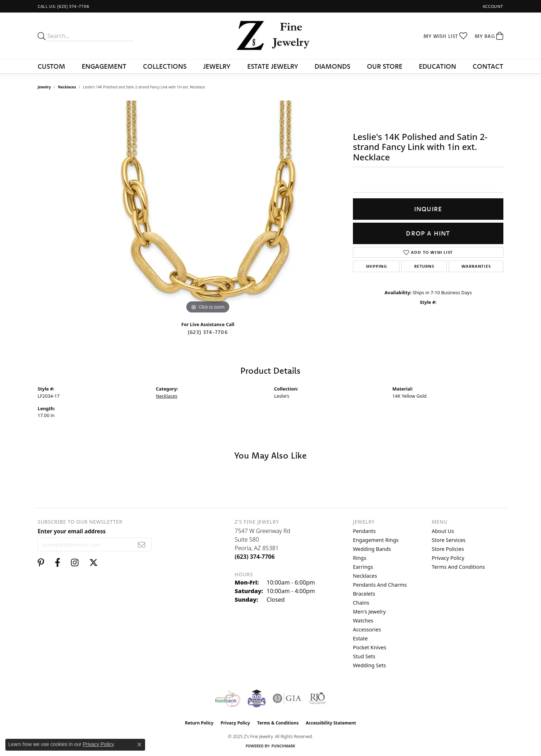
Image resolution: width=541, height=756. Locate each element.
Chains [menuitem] (361, 603)
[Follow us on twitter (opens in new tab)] (94, 563)
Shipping (376, 266)
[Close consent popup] (139, 745)
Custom (51, 66)
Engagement (104, 66)
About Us (443, 531)
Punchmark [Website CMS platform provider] (284, 746)
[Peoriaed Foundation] (257, 698)
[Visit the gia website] (287, 698)
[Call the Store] (255, 557)
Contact (488, 66)
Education (437, 66)
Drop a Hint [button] (428, 233)
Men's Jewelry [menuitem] (369, 612)
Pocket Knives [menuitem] (370, 647)
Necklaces (67, 87)
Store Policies (448, 549)
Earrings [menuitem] (363, 567)
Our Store (385, 66)
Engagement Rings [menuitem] (376, 540)
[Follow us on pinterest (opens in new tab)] (41, 563)
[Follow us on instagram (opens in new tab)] (75, 563)
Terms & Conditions (278, 723)
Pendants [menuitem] (364, 531)
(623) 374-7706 (208, 332)
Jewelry (217, 66)
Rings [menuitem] (360, 558)
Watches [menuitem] (363, 621)
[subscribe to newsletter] (142, 544)
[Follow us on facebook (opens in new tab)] (58, 563)
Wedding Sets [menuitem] (369, 665)
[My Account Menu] (493, 6)
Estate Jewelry (273, 66)
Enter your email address (72, 531)
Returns (424, 266)
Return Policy (199, 723)
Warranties (476, 266)
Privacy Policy (448, 558)
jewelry (44, 87)
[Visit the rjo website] (317, 698)
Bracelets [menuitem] (364, 594)
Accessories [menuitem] (367, 629)
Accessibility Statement (331, 723)
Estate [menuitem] (360, 638)
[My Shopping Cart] (489, 36)
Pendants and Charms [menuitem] (380, 585)
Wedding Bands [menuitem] (372, 549)
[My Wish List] (446, 36)
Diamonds (332, 66)
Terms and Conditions (458, 567)
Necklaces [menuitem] (365, 576)
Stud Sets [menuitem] (364, 656)
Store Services (449, 540)
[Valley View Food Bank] (227, 698)
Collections (165, 66)
